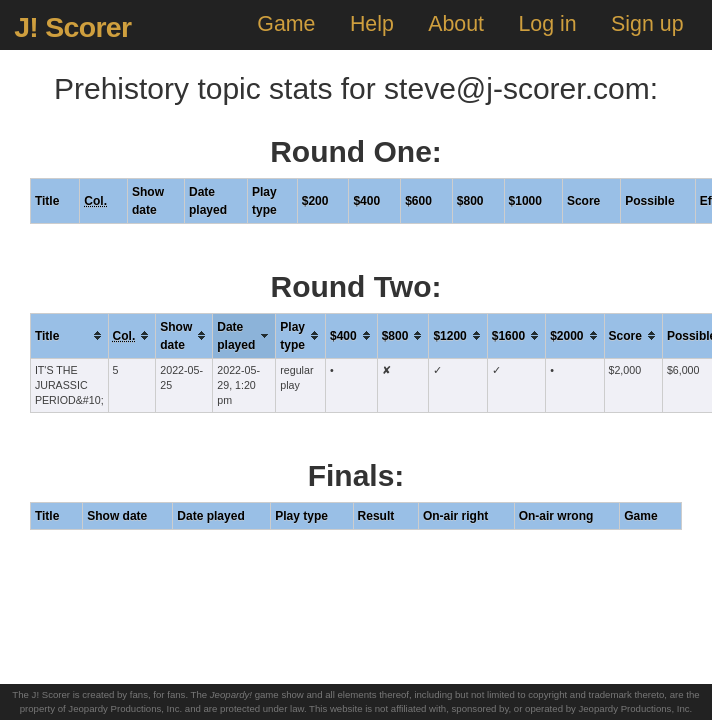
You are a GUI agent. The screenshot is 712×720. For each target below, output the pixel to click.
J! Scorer (72, 27)
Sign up (647, 24)
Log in (547, 24)
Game (286, 24)
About (456, 24)
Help (372, 24)
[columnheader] (69, 335)
